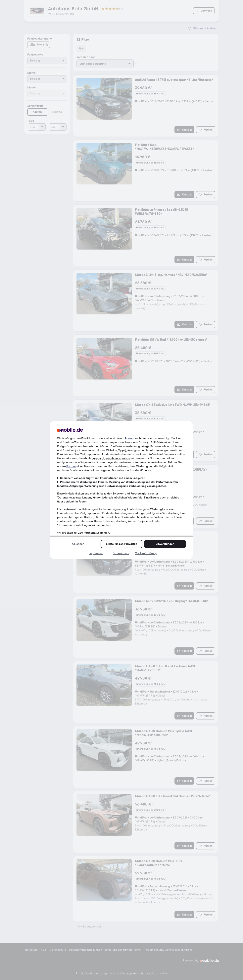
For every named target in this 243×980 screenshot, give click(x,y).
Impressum (96, 553)
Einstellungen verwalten (121, 544)
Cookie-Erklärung (146, 553)
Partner (130, 438)
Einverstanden (165, 544)
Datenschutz (121, 553)
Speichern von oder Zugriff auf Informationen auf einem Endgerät (102, 478)
